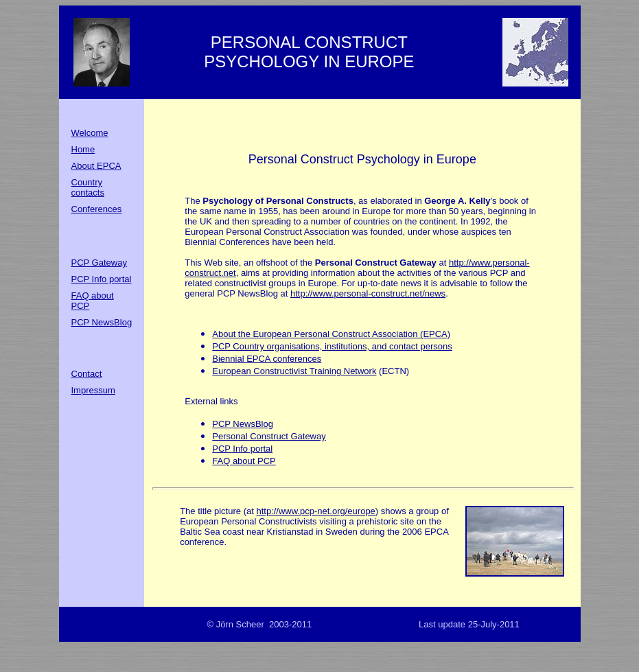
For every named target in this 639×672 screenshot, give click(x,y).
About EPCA (96, 166)
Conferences (97, 209)
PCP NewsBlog (102, 322)
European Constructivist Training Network (294, 371)
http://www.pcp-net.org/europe (315, 511)
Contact (87, 374)
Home (83, 149)
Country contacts (88, 187)
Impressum (93, 390)
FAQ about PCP (244, 461)
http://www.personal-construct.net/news (368, 293)
